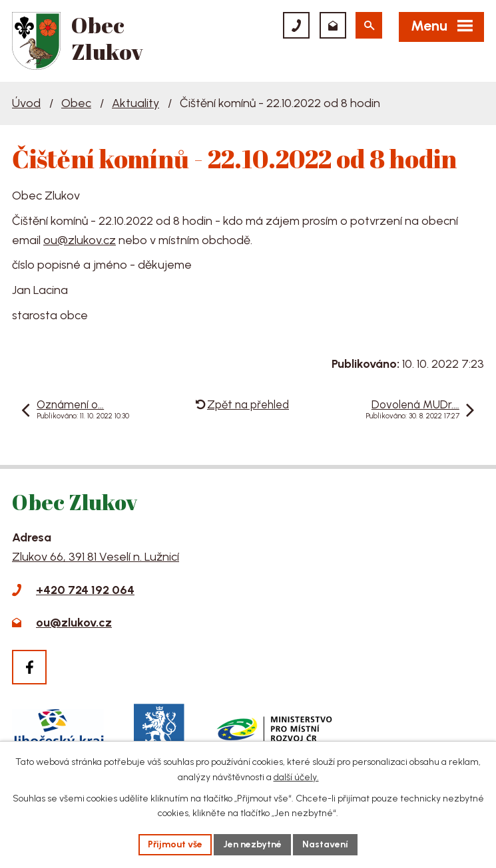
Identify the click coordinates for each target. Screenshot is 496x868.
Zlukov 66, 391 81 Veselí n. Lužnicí (96, 557)
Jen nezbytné (252, 844)
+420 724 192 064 (85, 590)
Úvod (26, 103)
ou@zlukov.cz (80, 240)
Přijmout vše (175, 844)
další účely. (296, 777)
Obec (76, 103)
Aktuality (135, 103)
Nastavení (325, 844)
